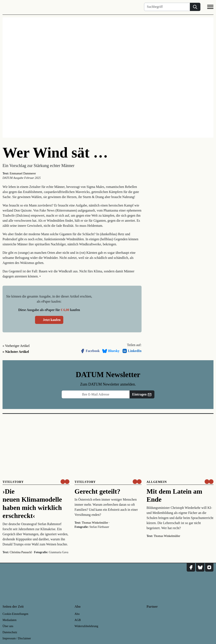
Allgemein (157, 482)
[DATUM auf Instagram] (209, 567)
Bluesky (111, 351)
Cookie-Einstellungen (15, 614)
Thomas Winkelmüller (95, 523)
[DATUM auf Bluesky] (200, 567)
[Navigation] (210, 8)
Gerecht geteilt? (97, 491)
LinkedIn (132, 351)
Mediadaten (9, 620)
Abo (77, 614)
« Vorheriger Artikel (16, 346)
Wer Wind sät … (55, 153)
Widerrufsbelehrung (86, 626)
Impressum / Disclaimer (17, 638)
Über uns (8, 626)
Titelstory (13, 482)
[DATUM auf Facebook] (191, 567)
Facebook (90, 351)
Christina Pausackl (21, 552)
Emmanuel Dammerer (23, 173)
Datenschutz (10, 632)
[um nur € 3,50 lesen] (65, 482)
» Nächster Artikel (16, 352)
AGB (78, 620)
